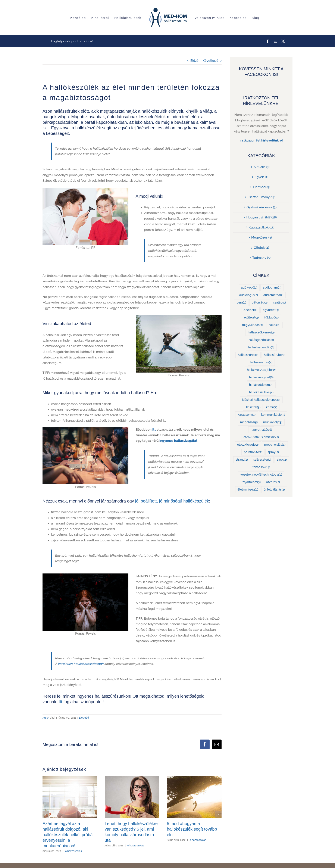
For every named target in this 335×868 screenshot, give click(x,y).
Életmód (84, 718)
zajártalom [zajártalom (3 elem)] (252, 482)
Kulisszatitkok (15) (262, 227)
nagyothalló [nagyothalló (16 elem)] (261, 430)
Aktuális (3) (262, 167)
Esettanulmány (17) (261, 197)
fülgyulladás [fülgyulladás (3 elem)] (253, 325)
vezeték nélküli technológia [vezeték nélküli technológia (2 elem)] (261, 475)
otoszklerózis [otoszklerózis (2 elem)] (248, 445)
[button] (46, 814)
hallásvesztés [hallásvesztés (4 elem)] (261, 362)
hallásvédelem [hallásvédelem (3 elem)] (261, 385)
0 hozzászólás (73, 851)
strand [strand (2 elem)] (242, 460)
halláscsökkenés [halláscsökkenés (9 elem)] (261, 332)
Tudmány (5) (261, 258)
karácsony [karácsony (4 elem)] (247, 415)
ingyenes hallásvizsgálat (178, 441)
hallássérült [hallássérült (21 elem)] (274, 355)
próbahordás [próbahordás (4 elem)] (275, 445)
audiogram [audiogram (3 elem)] (272, 288)
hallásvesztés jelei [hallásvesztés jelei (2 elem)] (261, 370)
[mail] (275, 41)
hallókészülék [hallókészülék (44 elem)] (261, 392)
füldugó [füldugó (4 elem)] (271, 318)
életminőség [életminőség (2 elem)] (248, 490)
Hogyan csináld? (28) (262, 217)
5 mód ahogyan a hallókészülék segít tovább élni (192, 829)
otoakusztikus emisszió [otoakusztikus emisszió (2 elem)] (261, 437)
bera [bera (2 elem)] (241, 303)
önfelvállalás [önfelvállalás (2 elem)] (274, 490)
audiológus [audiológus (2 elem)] (249, 295)
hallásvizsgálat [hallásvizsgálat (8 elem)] (261, 377)
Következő (210, 61)
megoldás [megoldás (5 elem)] (249, 422)
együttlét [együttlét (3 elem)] (271, 310)
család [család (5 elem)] (279, 303)
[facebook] (268, 41)
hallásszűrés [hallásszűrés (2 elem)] (248, 355)
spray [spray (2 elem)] (273, 452)
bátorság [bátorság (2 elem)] (260, 303)
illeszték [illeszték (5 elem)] (253, 407)
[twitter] (283, 41)
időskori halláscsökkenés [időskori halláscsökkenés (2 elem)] (261, 400)
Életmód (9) (262, 187)
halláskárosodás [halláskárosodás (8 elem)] (261, 347)
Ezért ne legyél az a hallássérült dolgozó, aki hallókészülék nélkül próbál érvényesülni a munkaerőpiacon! (68, 835)
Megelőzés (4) (262, 237)
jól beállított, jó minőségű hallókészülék (172, 501)
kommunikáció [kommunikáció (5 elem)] (273, 415)
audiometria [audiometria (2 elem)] (273, 295)
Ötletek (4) (261, 248)
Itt (61, 702)
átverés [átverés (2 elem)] (273, 482)
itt (154, 430)
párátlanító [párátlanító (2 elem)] (253, 452)
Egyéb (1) (261, 177)
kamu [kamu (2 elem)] (272, 407)
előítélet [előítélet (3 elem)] (251, 318)
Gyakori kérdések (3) (262, 207)
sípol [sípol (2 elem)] (282, 460)
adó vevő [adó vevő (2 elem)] (249, 288)
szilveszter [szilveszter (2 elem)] (262, 460)
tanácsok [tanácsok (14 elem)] (261, 467)
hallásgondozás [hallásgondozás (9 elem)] (261, 340)
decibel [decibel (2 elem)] (250, 310)
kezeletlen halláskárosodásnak (81, 664)
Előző (194, 61)
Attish (46, 718)
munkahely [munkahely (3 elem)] (273, 422)
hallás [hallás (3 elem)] (274, 325)
